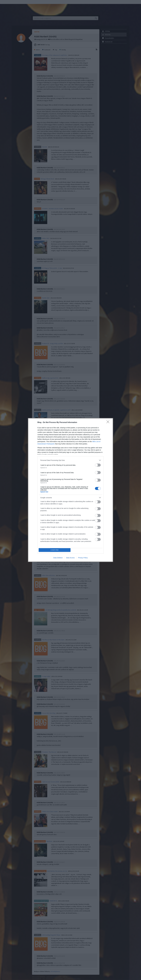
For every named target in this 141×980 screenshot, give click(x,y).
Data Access (70, 558)
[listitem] (70, 460)
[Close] (109, 423)
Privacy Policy (83, 558)
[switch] (98, 465)
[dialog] (70, 490)
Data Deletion (58, 558)
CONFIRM (55, 550)
